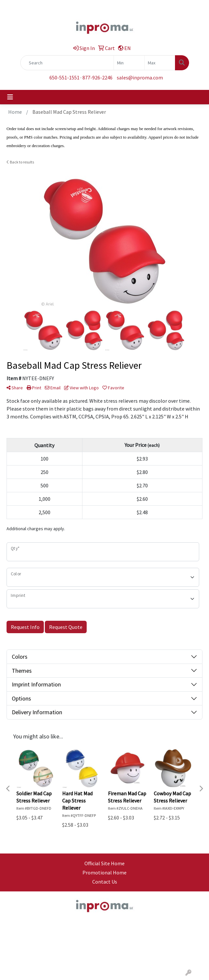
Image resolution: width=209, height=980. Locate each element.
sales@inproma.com (140, 77)
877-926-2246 (97, 77)
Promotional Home (104, 872)
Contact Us (105, 882)
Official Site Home (104, 863)
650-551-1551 (64, 77)
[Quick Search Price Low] (129, 63)
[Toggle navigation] (10, 97)
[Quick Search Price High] (160, 63)
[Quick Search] (67, 63)
